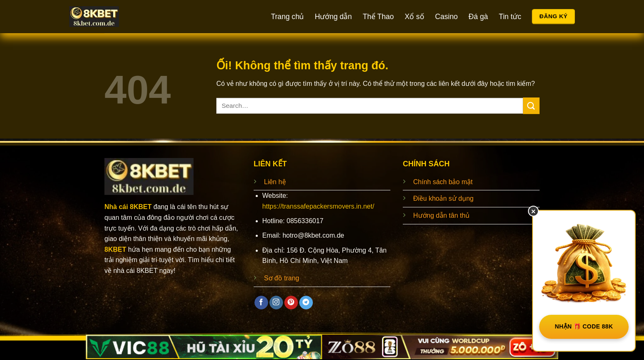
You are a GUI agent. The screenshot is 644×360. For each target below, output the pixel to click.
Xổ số (414, 17)
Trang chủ (288, 17)
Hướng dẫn (333, 17)
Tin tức (510, 17)
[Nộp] (531, 106)
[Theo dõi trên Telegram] (306, 303)
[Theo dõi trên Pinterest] (291, 303)
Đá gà (478, 17)
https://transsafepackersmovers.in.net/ (318, 206)
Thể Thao (378, 17)
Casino (447, 17)
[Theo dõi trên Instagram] (276, 303)
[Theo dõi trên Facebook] (261, 303)
